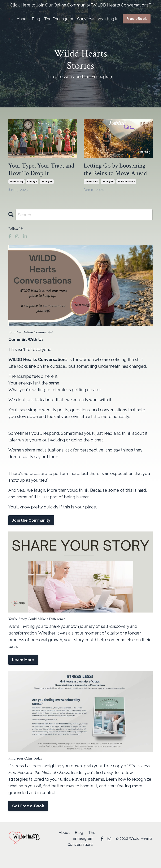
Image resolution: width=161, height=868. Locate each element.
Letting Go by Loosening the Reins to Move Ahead (115, 170)
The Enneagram (59, 19)
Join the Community (31, 520)
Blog (36, 19)
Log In (113, 19)
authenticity (17, 181)
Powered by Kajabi (140, 857)
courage (32, 181)
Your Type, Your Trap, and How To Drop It (41, 170)
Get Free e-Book (28, 806)
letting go (47, 181)
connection (92, 181)
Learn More (23, 660)
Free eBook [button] (137, 19)
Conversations (90, 19)
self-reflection (126, 181)
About (22, 19)
